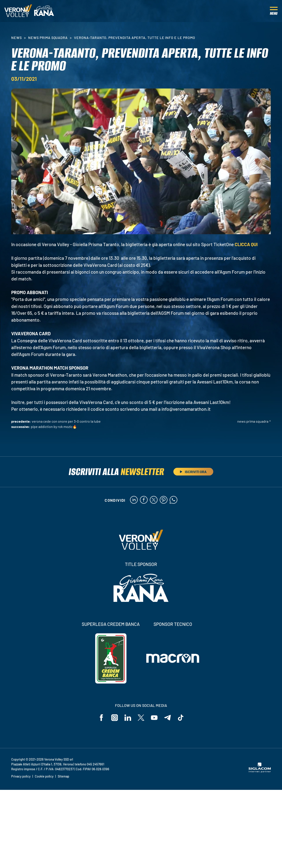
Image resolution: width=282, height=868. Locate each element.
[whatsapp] (173, 500)
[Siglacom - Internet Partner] (260, 771)
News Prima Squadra (48, 38)
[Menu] (274, 11)
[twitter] (154, 500)
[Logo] (18, 11)
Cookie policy (44, 776)
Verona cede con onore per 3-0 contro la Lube (66, 421)
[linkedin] (134, 500)
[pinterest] (164, 500)
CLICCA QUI (246, 244)
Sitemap (63, 776)
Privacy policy (21, 776)
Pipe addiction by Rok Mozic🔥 (54, 427)
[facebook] (144, 500)
